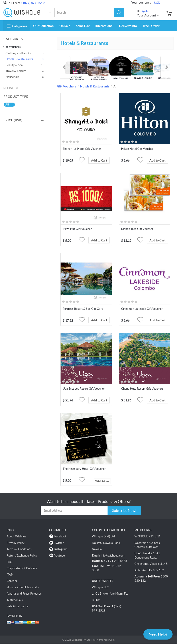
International (104, 26)
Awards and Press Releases (24, 594)
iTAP (10, 575)
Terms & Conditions (19, 549)
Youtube (60, 556)
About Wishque (16, 536)
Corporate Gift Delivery (22, 568)
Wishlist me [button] (102, 481)
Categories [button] (17, 26)
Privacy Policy (16, 543)
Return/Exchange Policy (22, 556)
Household (12, 77)
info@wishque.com (113, 556)
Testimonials (15, 600)
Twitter (59, 543)
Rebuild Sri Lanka (18, 606)
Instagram (61, 549)
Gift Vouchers (50, 13)
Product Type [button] (16, 97)
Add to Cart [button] (99, 160)
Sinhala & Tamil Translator (23, 587)
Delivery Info (128, 26)
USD (157, 3)
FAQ (9, 562)
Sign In (145, 11)
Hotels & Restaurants (19, 59)
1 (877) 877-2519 (33, 3)
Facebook (60, 536)
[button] (119, 12)
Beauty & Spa (14, 65)
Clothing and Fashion (19, 53)
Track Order (151, 26)
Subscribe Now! (124, 510)
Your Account (148, 15)
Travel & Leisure (16, 71)
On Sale (65, 26)
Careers (12, 581)
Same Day (83, 26)
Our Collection (43, 26)
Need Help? (158, 634)
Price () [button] (13, 120)
